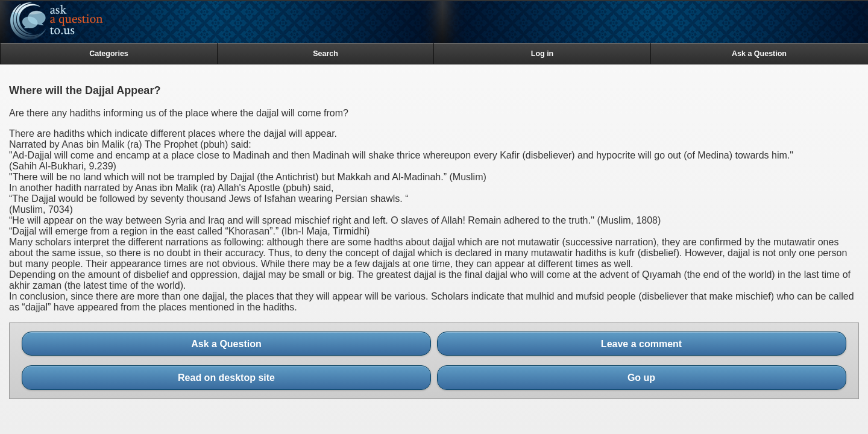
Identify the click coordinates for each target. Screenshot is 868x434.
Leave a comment (642, 344)
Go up (645, 378)
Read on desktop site (229, 378)
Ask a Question (226, 344)
